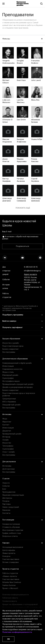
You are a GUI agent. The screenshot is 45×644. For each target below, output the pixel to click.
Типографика (8, 446)
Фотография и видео (11, 381)
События (6, 280)
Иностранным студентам (13, 530)
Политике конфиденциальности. (17, 632)
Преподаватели (9, 492)
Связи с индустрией (11, 507)
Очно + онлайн (9, 452)
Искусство (7, 443)
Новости (6, 483)
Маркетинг (7, 422)
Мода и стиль (8, 372)
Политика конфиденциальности (16, 595)
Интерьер (6, 437)
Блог (4, 489)
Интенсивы (22, 414)
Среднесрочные (9, 399)
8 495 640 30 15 (31, 267)
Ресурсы (6, 501)
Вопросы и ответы (10, 536)
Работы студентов (7, 296)
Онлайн (6, 440)
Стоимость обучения (11, 527)
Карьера (22, 543)
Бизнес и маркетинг (10, 349)
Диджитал (7, 431)
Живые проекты (9, 553)
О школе (22, 479)
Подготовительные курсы (13, 346)
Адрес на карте (30, 274)
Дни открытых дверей (6, 271)
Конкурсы (6, 556)
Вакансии (6, 510)
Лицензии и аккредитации (13, 495)
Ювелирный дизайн (10, 375)
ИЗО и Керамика (9, 402)
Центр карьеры (9, 550)
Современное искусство (12, 369)
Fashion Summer (9, 585)
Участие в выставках (11, 559)
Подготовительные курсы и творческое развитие (19, 395)
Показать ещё (23, 208)
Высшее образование (22, 339)
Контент (6, 425)
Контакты (6, 513)
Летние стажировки (10, 562)
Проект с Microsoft (10, 588)
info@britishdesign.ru (32, 271)
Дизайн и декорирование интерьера (17, 387)
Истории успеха (6, 287)
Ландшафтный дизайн (11, 405)
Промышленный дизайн (12, 434)
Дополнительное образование (22, 359)
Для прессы (7, 498)
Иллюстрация (8, 366)
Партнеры (6, 504)
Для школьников (22, 462)
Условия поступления (11, 524)
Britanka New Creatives (12, 582)
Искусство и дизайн (11, 343)
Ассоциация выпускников (13, 547)
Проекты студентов (22, 569)
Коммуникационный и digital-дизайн (17, 363)
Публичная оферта (10, 598)
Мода (5, 419)
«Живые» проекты (10, 576)
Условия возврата (10, 601)
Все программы (9, 352)
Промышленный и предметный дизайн (18, 384)
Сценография (8, 378)
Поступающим (22, 520)
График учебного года (12, 533)
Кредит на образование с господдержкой (20, 605)
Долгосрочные (9, 469)
